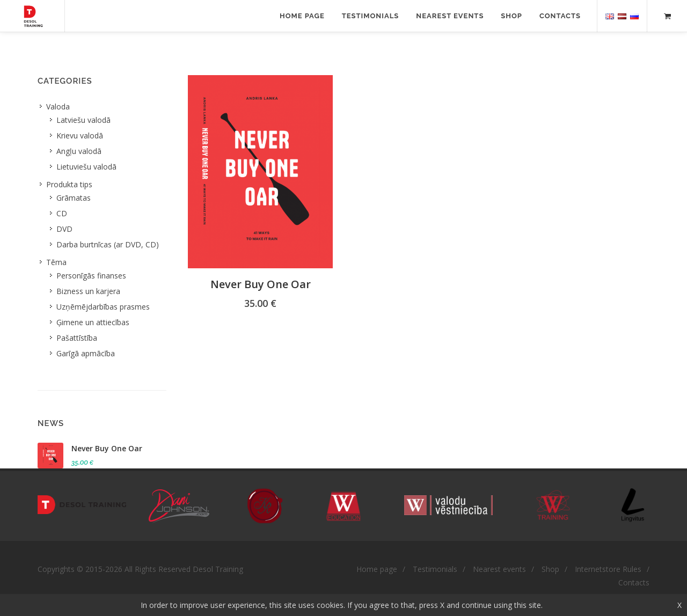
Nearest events (450, 16)
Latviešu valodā (83, 120)
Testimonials (371, 16)
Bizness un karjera (88, 291)
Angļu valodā (79, 151)
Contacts (560, 16)
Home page (302, 16)
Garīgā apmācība (86, 353)
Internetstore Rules (608, 569)
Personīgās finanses (91, 276)
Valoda (58, 107)
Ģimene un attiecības (93, 322)
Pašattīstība (77, 338)
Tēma (56, 262)
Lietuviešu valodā (86, 167)
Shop (511, 16)
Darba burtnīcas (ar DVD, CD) (108, 244)
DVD (64, 229)
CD (62, 213)
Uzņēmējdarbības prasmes (103, 307)
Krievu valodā (80, 135)
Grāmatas (74, 198)
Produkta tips (69, 184)
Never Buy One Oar (261, 284)
